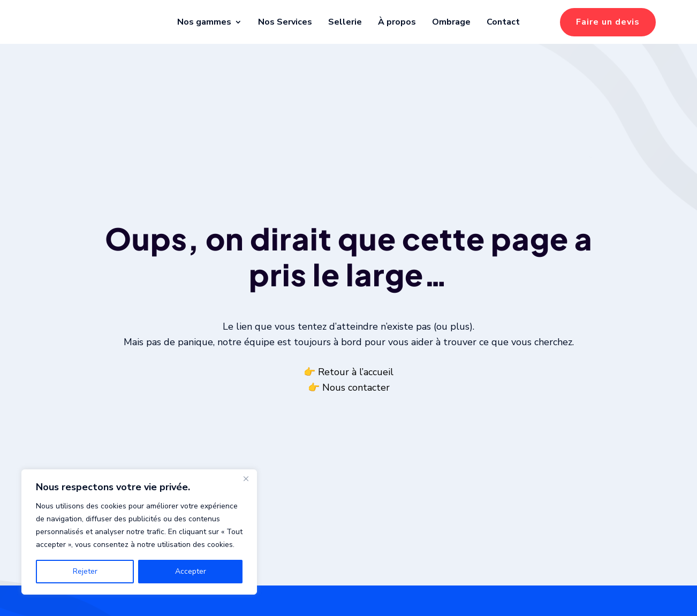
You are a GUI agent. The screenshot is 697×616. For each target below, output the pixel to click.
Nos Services (285, 22)
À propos (397, 22)
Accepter (191, 571)
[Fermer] (246, 478)
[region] (139, 532)
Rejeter (85, 571)
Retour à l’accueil (356, 385)
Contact (503, 22)
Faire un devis (608, 22)
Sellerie (345, 22)
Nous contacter (356, 401)
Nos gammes (204, 22)
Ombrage (451, 22)
